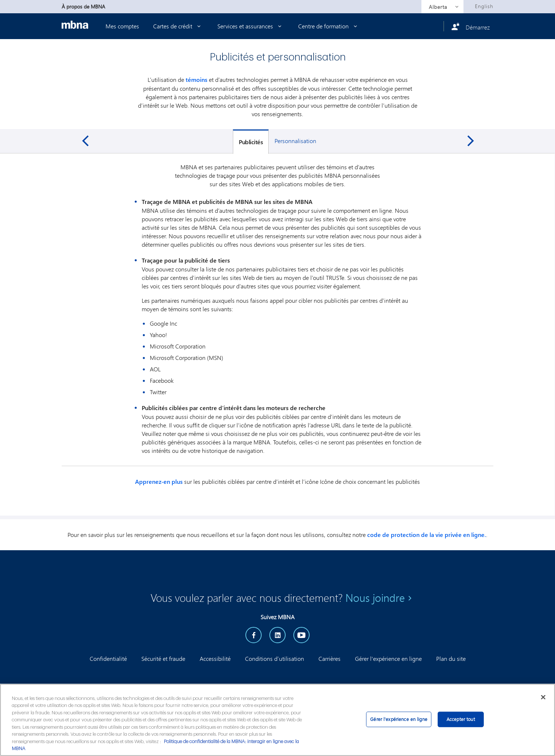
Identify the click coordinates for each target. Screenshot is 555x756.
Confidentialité (108, 658)
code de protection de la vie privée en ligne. (427, 535)
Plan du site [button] (451, 658)
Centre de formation (329, 26)
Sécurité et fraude (163, 658)
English (484, 6)
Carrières (330, 658)
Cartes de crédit (178, 26)
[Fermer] (543, 697)
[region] (277, 720)
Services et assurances (251, 26)
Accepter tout (461, 719)
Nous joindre (375, 598)
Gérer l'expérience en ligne (388, 658)
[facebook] (254, 635)
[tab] (251, 142)
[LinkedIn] (277, 635)
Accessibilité (215, 658)
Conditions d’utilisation (275, 658)
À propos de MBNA (83, 6)
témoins (197, 80)
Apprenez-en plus (159, 482)
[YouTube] (301, 635)
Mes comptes (122, 26)
